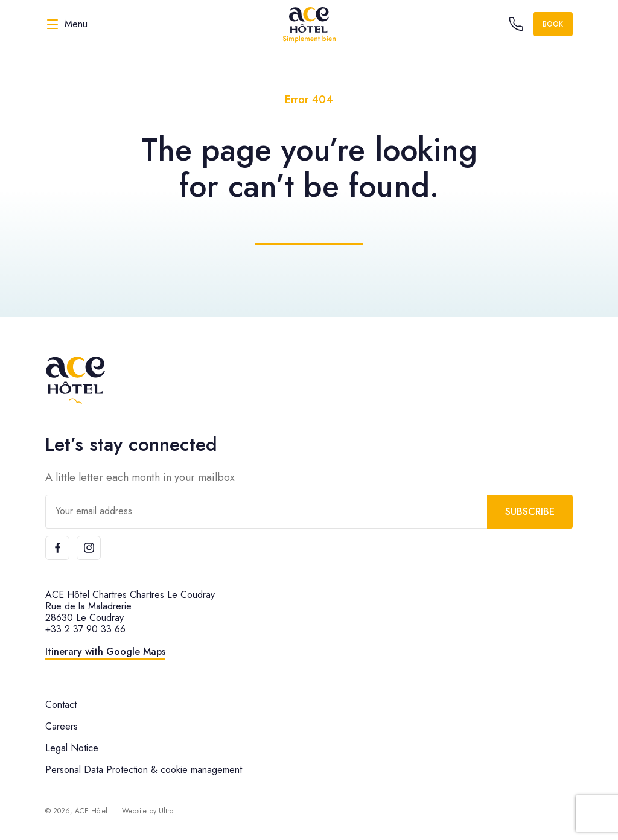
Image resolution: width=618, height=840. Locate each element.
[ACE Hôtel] (309, 24)
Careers (62, 726)
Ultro (166, 811)
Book (553, 24)
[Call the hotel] (516, 24)
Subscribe (530, 511)
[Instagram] (89, 548)
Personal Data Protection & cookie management (144, 770)
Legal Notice (72, 748)
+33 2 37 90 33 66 (85, 629)
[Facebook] (57, 548)
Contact (61, 705)
